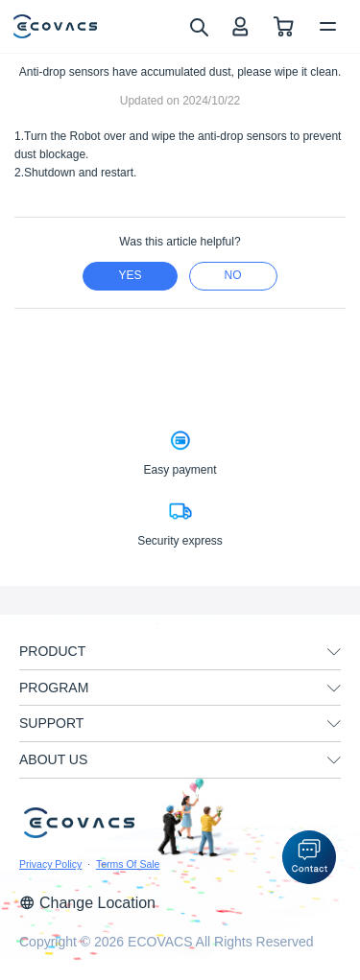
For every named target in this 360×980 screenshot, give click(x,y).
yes (130, 275)
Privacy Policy (50, 864)
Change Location (87, 903)
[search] (198, 26)
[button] (309, 857)
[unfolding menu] (334, 652)
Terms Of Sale (128, 864)
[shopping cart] (284, 26)
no (233, 275)
